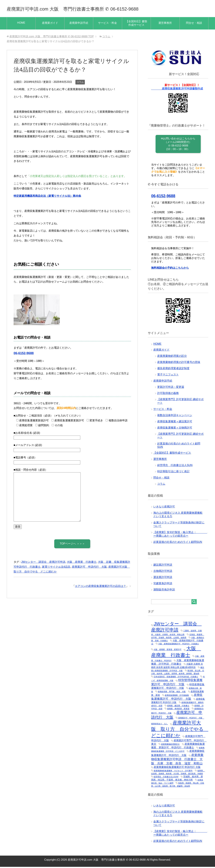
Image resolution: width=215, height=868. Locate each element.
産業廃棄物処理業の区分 (172, 357)
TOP (52, 38)
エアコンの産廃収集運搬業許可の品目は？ (100, 587)
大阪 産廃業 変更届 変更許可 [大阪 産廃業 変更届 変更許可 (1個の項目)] (168, 651)
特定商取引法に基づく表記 (173, 473)
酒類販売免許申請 (164, 591)
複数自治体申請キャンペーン (175, 416)
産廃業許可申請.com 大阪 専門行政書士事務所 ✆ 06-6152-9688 (95, 9)
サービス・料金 (107, 24)
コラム (80, 83)
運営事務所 (165, 24)
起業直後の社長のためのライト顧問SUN (178, 543)
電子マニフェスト (168, 376)
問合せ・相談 (194, 24)
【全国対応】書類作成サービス (136, 24)
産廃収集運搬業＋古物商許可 (175, 429)
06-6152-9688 (24, 354)
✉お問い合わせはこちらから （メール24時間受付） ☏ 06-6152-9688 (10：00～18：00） (178, 145)
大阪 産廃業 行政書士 (82, 563)
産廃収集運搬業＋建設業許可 (175, 423)
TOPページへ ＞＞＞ (72, 545)
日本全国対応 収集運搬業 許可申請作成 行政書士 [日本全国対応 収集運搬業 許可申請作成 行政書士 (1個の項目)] (176, 678)
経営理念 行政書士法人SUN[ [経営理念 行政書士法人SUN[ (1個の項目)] (166, 778)
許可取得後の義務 (168, 394)
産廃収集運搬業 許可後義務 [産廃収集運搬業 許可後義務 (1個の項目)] (177, 696)
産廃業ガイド (50, 24)
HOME (21, 24)
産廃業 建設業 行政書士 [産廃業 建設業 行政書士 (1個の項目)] (178, 707)
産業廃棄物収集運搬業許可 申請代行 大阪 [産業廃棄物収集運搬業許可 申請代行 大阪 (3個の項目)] (177, 768)
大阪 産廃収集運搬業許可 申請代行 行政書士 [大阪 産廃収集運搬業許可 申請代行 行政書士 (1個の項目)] (179, 645)
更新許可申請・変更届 (171, 388)
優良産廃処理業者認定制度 (173, 369)
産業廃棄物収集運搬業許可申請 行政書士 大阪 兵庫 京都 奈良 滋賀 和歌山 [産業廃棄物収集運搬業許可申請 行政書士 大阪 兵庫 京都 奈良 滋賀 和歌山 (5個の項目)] (177, 760)
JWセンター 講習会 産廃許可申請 (43, 563)
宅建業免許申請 (163, 585)
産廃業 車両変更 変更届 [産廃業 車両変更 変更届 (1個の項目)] (178, 710)
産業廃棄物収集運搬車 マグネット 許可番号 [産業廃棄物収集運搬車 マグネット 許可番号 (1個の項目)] (173, 772)
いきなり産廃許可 (164, 508)
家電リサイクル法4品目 (56, 568)
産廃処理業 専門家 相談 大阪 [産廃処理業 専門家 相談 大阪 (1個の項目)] (172, 693)
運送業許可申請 (163, 578)
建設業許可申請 (163, 566)
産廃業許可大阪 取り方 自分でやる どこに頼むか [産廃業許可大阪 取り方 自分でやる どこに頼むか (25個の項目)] (180, 730)
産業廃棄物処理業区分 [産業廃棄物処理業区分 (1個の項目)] (170, 745)
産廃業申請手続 (79, 24)
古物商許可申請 (163, 572)
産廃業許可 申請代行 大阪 (89, 568)
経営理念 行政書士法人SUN (175, 466)
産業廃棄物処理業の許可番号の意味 (179, 363)
